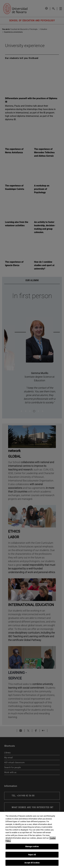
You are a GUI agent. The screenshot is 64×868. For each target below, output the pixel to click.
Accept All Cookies (32, 863)
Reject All (32, 855)
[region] (32, 840)
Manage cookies (32, 846)
